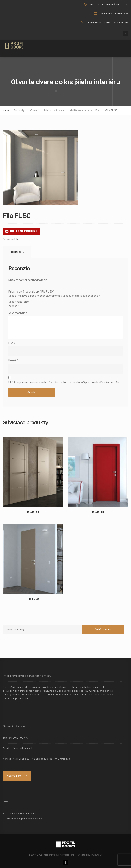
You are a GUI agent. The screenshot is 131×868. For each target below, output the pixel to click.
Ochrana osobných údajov (21, 813)
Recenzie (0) (17, 252)
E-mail (13, 360)
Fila (16, 239)
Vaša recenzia (18, 313)
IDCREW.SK (97, 855)
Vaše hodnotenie (19, 302)
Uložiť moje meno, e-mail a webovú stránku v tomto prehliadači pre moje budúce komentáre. (64, 382)
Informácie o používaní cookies (24, 819)
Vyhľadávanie (103, 629)
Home (6, 110)
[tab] (16, 252)
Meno (12, 343)
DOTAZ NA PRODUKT (24, 231)
